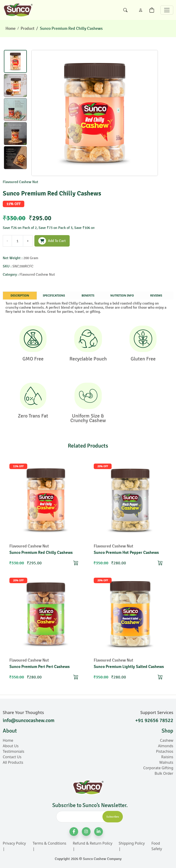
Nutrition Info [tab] (122, 295)
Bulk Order (164, 773)
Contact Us (12, 757)
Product (27, 28)
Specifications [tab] (54, 295)
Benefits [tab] (88, 295)
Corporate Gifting (158, 768)
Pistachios (165, 751)
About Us (11, 746)
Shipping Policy (132, 843)
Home (11, 28)
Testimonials (14, 751)
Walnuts (166, 762)
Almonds (166, 746)
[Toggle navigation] (167, 10)
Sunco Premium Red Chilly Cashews (71, 28)
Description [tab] (20, 295)
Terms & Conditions (49, 843)
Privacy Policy (14, 843)
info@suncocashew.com (29, 720)
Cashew (167, 740)
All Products (13, 762)
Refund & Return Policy (92, 843)
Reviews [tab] (156, 295)
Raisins (167, 757)
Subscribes (113, 817)
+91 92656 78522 (154, 720)
